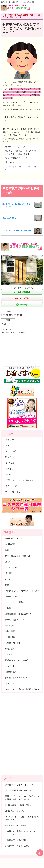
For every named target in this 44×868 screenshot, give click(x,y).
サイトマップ (11, 486)
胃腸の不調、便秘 (13, 643)
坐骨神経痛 (10, 544)
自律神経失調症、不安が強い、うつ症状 (22, 591)
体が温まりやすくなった (16, 825)
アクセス (9, 469)
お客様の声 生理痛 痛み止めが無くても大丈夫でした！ (22, 833)
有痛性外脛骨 (11, 672)
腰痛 (7, 550)
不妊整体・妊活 (12, 597)
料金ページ (10, 457)
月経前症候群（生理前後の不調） (19, 614)
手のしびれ (10, 626)
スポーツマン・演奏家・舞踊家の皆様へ (22, 689)
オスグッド (10, 666)
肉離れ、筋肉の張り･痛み (16, 678)
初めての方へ (11, 440)
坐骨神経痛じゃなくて (15, 811)
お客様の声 (10, 474)
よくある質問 (11, 463)
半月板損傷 (10, 637)
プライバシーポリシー (15, 492)
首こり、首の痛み (13, 567)
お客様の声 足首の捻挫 (16, 840)
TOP (7, 445)
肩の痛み (9, 655)
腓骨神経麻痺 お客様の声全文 (18, 805)
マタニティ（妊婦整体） (16, 602)
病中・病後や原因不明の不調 (17, 556)
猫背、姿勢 (10, 649)
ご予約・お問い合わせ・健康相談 (19, 480)
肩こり (8, 562)
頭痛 (7, 585)
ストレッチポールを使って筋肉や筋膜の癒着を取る (22, 818)
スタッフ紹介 (11, 451)
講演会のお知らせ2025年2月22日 (19, 785)
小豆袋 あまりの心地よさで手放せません (17, 231)
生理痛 (8, 608)
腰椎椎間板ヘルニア (14, 538)
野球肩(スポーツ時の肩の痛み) (18, 660)
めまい (8, 579)
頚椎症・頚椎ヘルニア (15, 620)
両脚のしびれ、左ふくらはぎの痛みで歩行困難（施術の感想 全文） (22, 798)
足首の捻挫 (10, 683)
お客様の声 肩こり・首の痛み (18, 846)
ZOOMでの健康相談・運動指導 (18, 790)
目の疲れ (9, 573)
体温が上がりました (9, 218)
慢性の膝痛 (10, 631)
